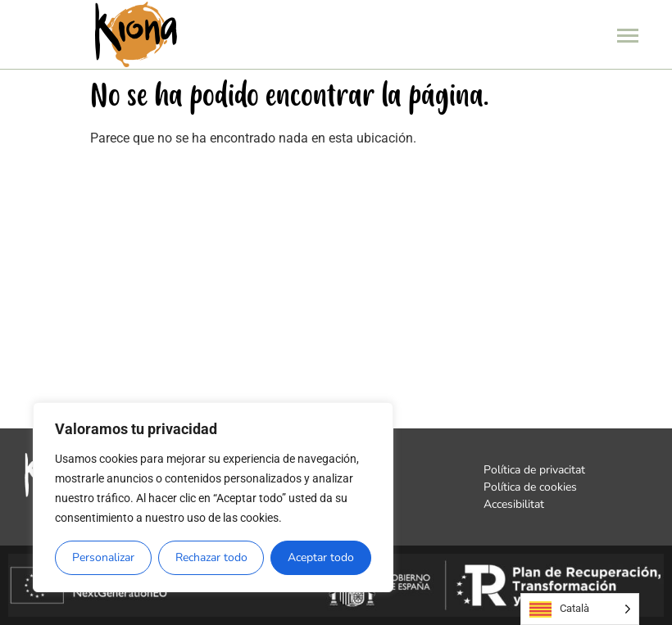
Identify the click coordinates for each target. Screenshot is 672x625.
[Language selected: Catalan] (580, 609)
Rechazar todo (211, 557)
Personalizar (103, 557)
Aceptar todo (321, 557)
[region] (213, 497)
